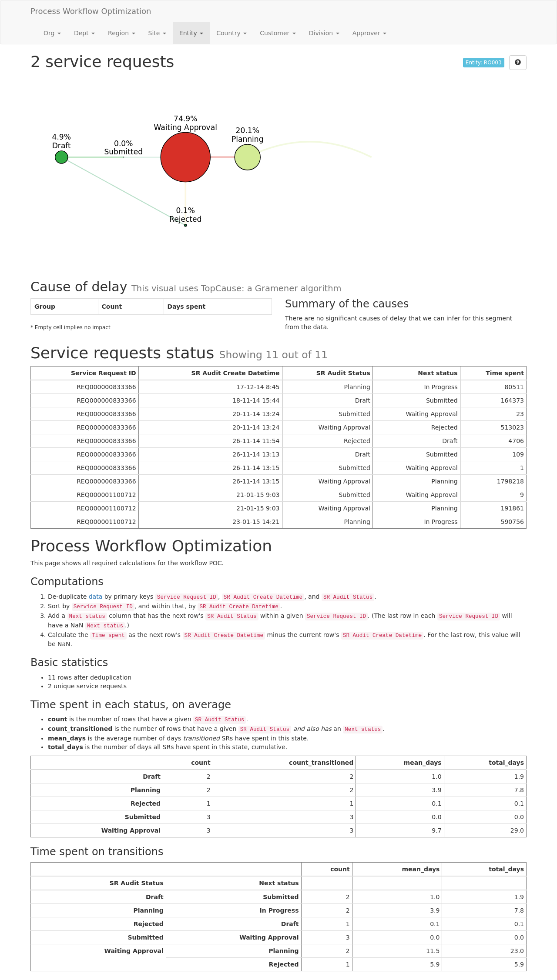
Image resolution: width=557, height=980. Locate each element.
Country (232, 33)
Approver (369, 33)
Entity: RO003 (484, 63)
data (96, 597)
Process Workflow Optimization (91, 11)
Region (121, 33)
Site (157, 33)
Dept (84, 33)
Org (52, 33)
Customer (278, 33)
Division (324, 33)
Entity (191, 33)
